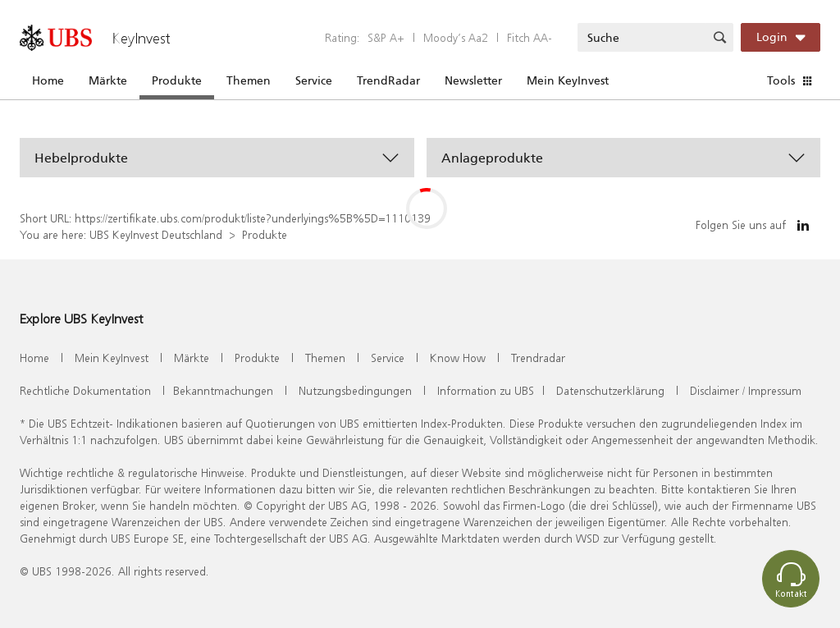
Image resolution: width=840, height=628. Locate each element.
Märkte (108, 80)
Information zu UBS (486, 390)
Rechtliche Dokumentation (85, 390)
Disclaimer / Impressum (746, 390)
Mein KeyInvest (568, 80)
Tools (781, 80)
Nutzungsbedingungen (355, 390)
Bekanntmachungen (223, 390)
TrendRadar (388, 80)
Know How (458, 358)
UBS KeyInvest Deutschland (156, 234)
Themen (249, 80)
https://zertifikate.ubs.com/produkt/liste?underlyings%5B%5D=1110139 (253, 218)
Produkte (177, 80)
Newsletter (473, 80)
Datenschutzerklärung (610, 390)
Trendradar (538, 358)
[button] (217, 158)
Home (48, 80)
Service (314, 80)
